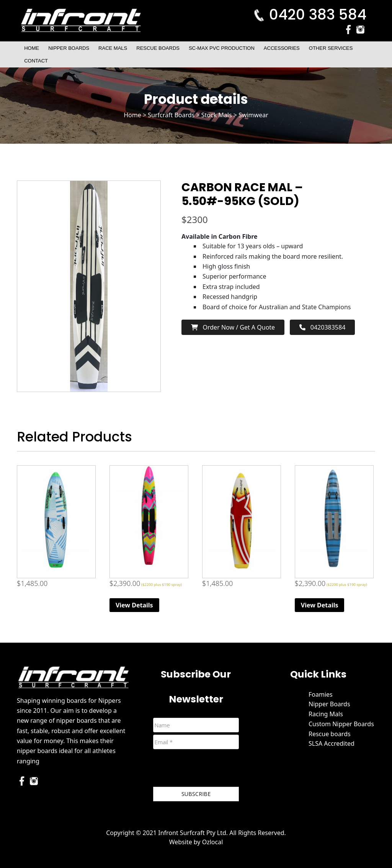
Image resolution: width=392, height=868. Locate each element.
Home (32, 48)
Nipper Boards (69, 48)
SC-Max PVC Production (222, 48)
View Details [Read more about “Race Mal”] (134, 605)
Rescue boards (330, 734)
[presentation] (211, 770)
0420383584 (322, 327)
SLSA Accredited (332, 743)
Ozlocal (213, 842)
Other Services (331, 48)
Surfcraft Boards (171, 115)
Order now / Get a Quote (233, 327)
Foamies (321, 694)
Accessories (282, 48)
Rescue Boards (158, 48)
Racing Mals (326, 714)
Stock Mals (217, 115)
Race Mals (113, 48)
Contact (36, 61)
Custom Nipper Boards (341, 724)
